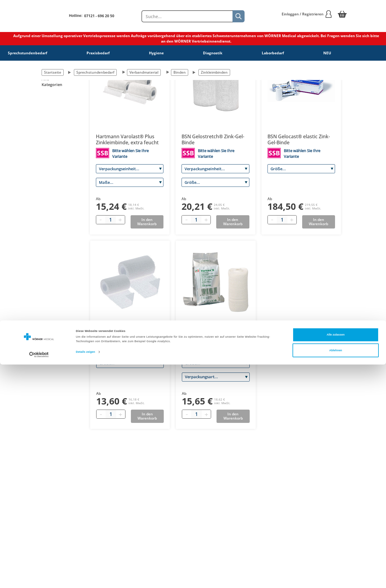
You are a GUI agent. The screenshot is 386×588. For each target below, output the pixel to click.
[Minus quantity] (101, 220)
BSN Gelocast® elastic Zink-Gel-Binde (299, 139)
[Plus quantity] (120, 220)
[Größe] (215, 182)
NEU (327, 53)
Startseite (53, 72)
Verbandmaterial (144, 72)
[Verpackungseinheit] (130, 169)
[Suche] (239, 16)
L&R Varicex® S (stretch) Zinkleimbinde (210, 334)
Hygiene (156, 53)
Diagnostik (213, 53)
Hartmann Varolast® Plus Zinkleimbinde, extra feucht (127, 139)
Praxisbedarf (98, 53)
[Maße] (130, 182)
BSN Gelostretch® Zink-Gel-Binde (213, 139)
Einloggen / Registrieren (307, 14)
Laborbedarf (273, 53)
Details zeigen (86, 575)
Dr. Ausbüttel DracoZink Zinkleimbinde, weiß (124, 334)
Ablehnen (336, 574)
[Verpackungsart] (216, 377)
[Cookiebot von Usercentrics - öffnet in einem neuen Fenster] (39, 578)
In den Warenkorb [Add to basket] (147, 222)
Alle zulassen (335, 558)
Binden (180, 72)
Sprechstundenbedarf (28, 53)
